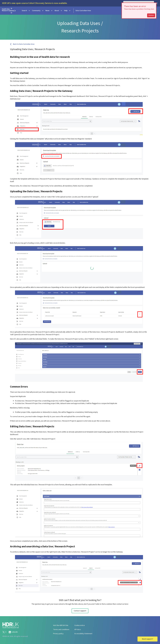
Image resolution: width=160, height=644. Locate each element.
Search (26, 11)
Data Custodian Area (83, 11)
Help (68, 11)
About (59, 11)
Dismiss (151, 15)
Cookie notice (80, 625)
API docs (78, 630)
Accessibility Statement (83, 634)
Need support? (148, 639)
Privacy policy (58, 634)
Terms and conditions (61, 630)
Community (38, 11)
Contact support (80, 611)
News (49, 11)
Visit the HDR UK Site (61, 625)
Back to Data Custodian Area (22, 44)
